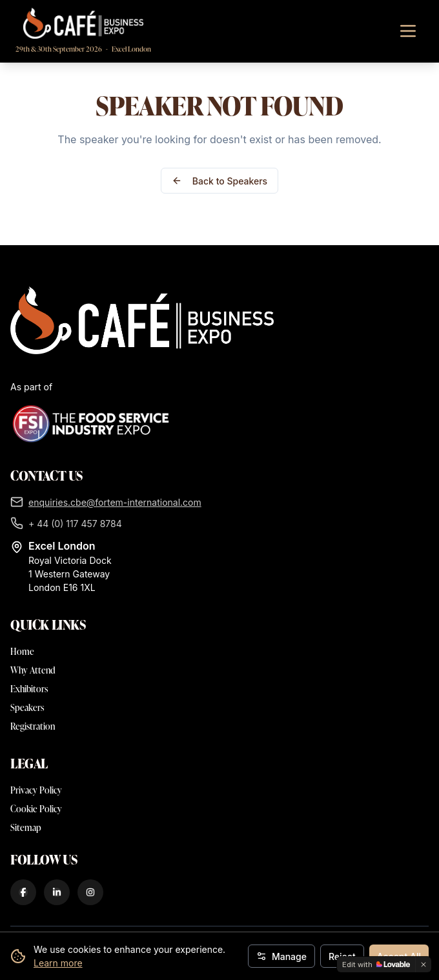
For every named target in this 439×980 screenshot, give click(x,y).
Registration (33, 726)
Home (22, 651)
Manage (281, 956)
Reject (342, 956)
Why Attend (33, 670)
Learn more (58, 963)
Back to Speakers (219, 181)
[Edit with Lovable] (376, 965)
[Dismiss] (424, 965)
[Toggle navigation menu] (408, 31)
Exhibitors (29, 689)
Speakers (27, 707)
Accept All (399, 956)
